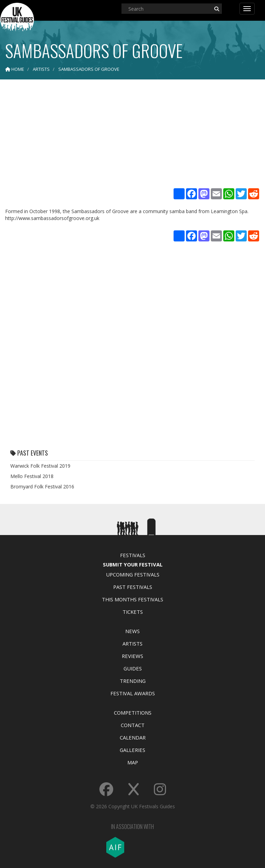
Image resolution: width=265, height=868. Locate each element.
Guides (133, 668)
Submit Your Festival (133, 564)
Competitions (133, 713)
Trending (133, 681)
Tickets (133, 612)
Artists (132, 643)
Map (133, 762)
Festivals (133, 555)
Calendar (133, 737)
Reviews (132, 656)
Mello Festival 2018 (32, 476)
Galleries (132, 750)
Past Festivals (133, 587)
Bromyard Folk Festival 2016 (42, 487)
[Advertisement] (132, 135)
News (132, 631)
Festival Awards (133, 693)
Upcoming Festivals (133, 574)
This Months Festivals (132, 599)
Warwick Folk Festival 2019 (40, 466)
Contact (133, 725)
